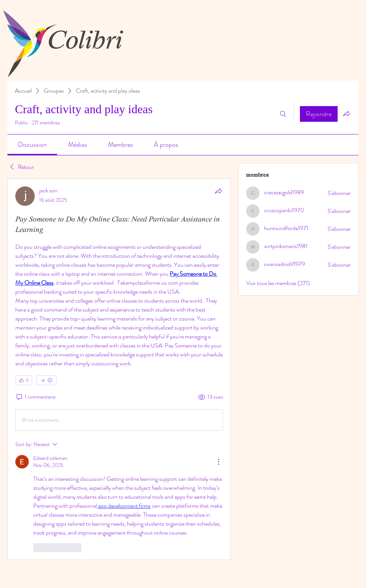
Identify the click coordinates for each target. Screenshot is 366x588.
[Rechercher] (283, 114)
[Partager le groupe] (347, 114)
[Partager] (218, 191)
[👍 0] (24, 380)
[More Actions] (218, 462)
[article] (119, 369)
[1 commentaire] (35, 397)
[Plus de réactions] (46, 380)
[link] (32, 145)
